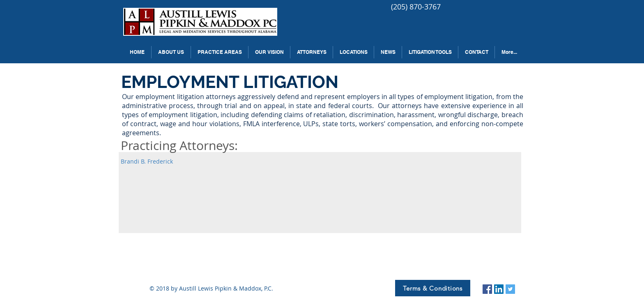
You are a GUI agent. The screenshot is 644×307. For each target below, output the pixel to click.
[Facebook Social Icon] (487, 289)
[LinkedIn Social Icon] (499, 289)
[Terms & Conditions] (433, 288)
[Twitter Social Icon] (510, 289)
